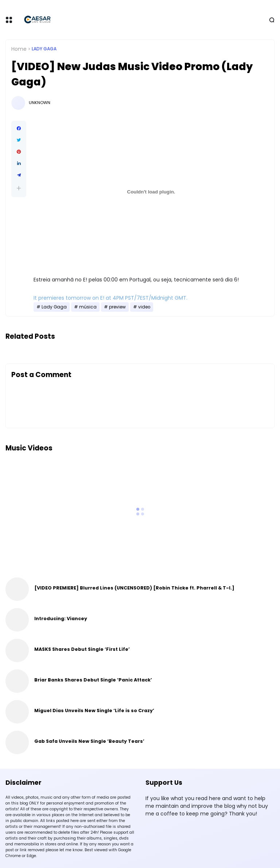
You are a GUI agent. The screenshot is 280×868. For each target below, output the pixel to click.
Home (19, 49)
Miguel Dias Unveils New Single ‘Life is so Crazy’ (94, 710)
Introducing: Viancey (61, 619)
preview (117, 307)
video (144, 307)
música (88, 307)
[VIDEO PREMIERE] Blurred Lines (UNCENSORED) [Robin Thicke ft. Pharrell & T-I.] (134, 588)
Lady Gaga (44, 49)
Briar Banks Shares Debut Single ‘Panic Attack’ (93, 680)
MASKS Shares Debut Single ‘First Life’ (82, 649)
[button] (19, 188)
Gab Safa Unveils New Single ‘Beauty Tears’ (89, 741)
